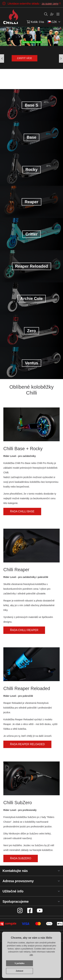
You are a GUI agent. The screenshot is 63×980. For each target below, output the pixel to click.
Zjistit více (25, 58)
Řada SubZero (21, 858)
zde (31, 955)
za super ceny (50, 4)
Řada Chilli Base (22, 511)
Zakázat (19, 971)
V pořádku (20, 963)
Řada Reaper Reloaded (27, 744)
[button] (61, 58)
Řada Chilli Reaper (24, 630)
